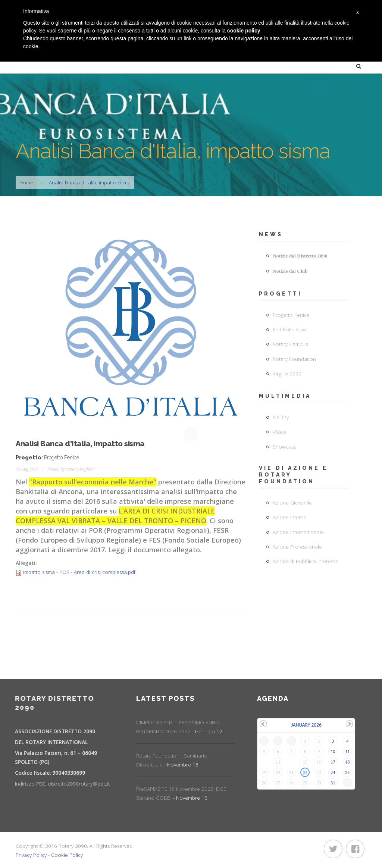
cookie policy (244, 31)
